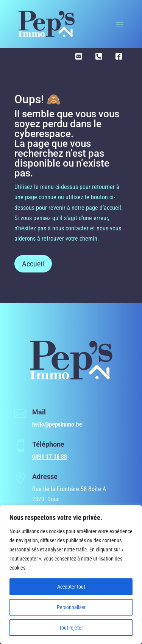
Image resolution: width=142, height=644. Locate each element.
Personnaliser (71, 607)
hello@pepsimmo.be (57, 424)
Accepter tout (71, 587)
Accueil (33, 264)
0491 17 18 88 (50, 457)
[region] (71, 575)
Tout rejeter (71, 628)
